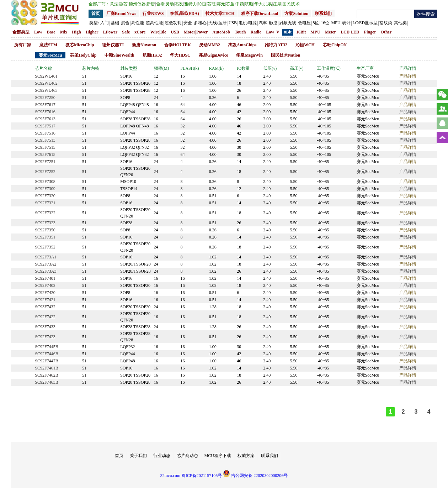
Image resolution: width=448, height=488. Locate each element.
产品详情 (408, 68)
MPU (315, 32)
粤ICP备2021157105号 (202, 476)
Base (51, 32)
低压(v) (270, 68)
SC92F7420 (45, 293)
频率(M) (162, 68)
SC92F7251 (45, 162)
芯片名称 (43, 68)
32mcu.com (170, 476)
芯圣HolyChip (83, 55)
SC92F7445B (46, 347)
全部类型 (21, 32)
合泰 (161, 4)
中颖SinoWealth (119, 55)
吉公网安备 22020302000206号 (255, 476)
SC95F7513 (45, 140)
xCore (140, 32)
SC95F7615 (45, 154)
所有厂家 (23, 45)
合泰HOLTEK (178, 45)
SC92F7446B (46, 354)
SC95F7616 (45, 112)
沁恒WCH (305, 45)
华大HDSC (180, 55)
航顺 (249, 4)
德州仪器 (138, 4)
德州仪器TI (113, 45)
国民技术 (291, 4)
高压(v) (297, 68)
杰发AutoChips (242, 45)
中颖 (240, 4)
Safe (126, 32)
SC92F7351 (45, 237)
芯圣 (230, 4)
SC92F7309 (45, 189)
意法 (114, 4)
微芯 (124, 4)
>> (442, 412)
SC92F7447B (46, 361)
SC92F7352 (45, 247)
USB (175, 32)
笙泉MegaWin (249, 55)
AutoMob (221, 32)
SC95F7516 (45, 133)
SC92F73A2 (46, 264)
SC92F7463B (46, 382)
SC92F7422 (45, 317)
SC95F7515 (45, 147)
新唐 (151, 4)
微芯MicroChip (80, 45)
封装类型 (129, 68)
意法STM (48, 45)
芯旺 (212, 4)
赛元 (221, 4)
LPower (110, 32)
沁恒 (202, 4)
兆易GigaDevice (214, 55)
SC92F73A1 (46, 257)
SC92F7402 (45, 285)
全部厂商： (99, 4)
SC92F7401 (45, 278)
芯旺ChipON (335, 45)
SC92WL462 (46, 83)
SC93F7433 (45, 327)
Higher (92, 32)
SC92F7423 (45, 337)
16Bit (301, 32)
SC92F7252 (45, 172)
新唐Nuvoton (144, 45)
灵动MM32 (210, 45)
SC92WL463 (46, 90)
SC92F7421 (45, 300)
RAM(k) (216, 68)
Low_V (273, 32)
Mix (64, 32)
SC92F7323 (45, 223)
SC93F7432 (45, 307)
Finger (370, 32)
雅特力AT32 (276, 45)
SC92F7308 (45, 182)
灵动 (170, 4)
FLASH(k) (190, 68)
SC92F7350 (45, 230)
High (76, 32)
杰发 (179, 4)
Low (38, 32)
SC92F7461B (46, 368)
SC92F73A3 (46, 271)
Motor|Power (196, 32)
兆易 (268, 4)
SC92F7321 (45, 203)
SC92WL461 (46, 76)
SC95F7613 (45, 119)
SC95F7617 (45, 105)
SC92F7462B (46, 375)
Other (386, 32)
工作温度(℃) (329, 68)
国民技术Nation (286, 55)
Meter (330, 32)
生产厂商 (365, 68)
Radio (256, 32)
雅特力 (191, 4)
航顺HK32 (152, 55)
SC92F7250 (45, 98)
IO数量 (243, 68)
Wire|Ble (158, 32)
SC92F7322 (45, 213)
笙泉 (278, 4)
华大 (259, 4)
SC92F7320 (45, 196)
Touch (240, 32)
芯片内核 (91, 68)
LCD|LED (350, 32)
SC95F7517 (45, 126)
